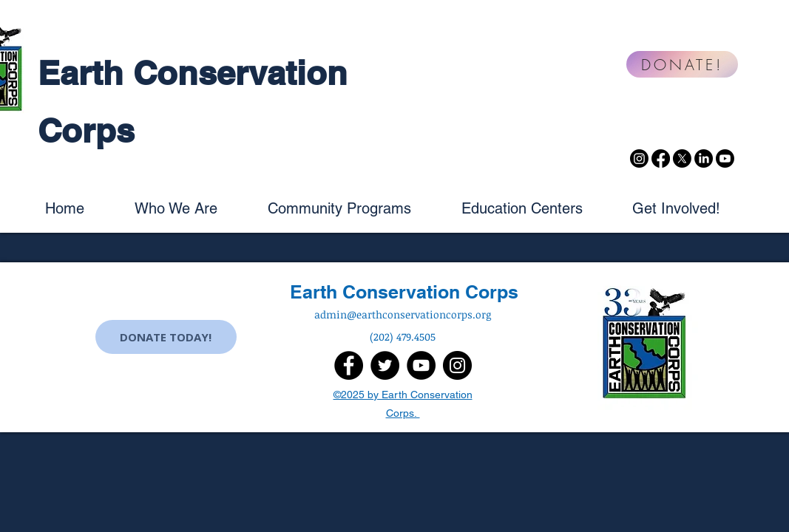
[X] (682, 158)
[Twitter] (385, 365)
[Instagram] (639, 158)
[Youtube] (725, 158)
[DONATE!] (682, 64)
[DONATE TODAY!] (166, 337)
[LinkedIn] (704, 158)
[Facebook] (661, 158)
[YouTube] (421, 365)
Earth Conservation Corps (404, 292)
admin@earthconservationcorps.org (403, 314)
